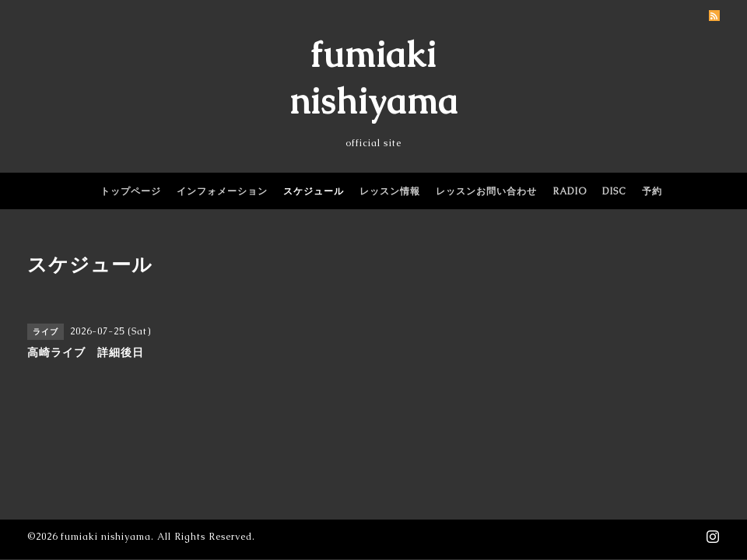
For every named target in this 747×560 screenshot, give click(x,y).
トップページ (131, 191)
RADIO (570, 191)
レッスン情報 (390, 191)
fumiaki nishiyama (106, 537)
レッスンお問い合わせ (486, 191)
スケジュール (314, 191)
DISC (614, 191)
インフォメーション (222, 191)
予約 (652, 191)
